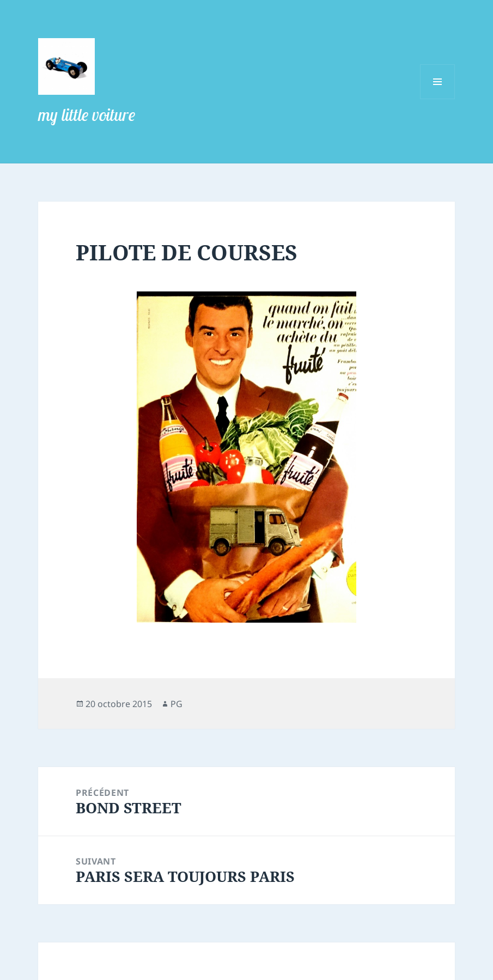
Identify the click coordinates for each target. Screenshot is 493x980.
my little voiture (87, 114)
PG (176, 704)
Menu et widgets (438, 99)
